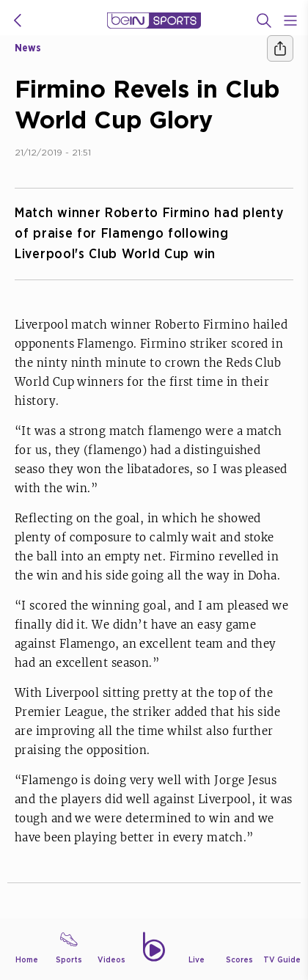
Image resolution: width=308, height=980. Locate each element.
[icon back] (18, 21)
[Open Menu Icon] (290, 21)
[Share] (280, 48)
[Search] (264, 21)
